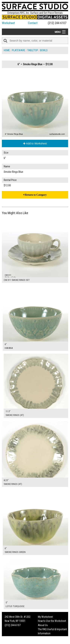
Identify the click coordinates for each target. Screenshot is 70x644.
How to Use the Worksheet (52, 621)
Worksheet (8, 23)
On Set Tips (44, 642)
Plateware (19, 50)
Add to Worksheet (35, 143)
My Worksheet (45, 617)
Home (7, 50)
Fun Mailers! (44, 638)
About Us (43, 625)
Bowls (44, 50)
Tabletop (33, 50)
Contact (33, 23)
